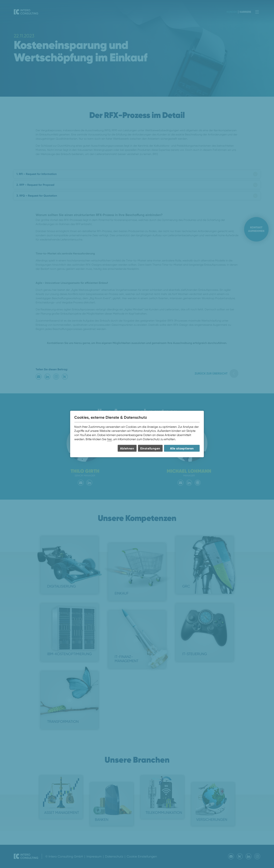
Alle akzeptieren (182, 448)
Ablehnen (127, 448)
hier (109, 439)
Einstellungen (150, 448)
